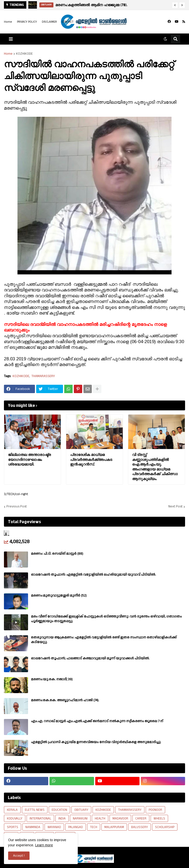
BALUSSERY (140, 827)
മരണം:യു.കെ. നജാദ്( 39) (52, 679)
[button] (175, 5)
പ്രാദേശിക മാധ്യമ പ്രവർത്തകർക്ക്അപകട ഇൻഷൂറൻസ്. (91, 459)
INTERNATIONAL (40, 818)
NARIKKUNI (80, 818)
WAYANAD (54, 827)
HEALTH (100, 818)
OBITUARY (81, 810)
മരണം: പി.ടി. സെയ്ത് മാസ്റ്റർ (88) (57, 554)
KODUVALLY (15, 818)
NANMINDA (33, 827)
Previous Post (17, 507)
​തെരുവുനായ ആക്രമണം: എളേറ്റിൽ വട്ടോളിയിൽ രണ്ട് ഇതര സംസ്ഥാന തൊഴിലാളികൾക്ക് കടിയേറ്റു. (104, 640)
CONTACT (68, 22)
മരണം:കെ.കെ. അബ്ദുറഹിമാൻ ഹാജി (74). (65, 700)
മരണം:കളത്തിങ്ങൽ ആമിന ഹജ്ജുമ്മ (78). (91, 5)
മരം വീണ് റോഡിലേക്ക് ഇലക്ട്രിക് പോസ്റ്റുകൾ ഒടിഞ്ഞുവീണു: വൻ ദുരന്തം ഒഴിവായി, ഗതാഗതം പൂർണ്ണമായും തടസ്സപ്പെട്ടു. (106, 619)
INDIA (62, 818)
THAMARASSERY (43, 376)
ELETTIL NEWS (35, 810)
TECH (94, 827)
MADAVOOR (120, 818)
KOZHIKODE (24, 54)
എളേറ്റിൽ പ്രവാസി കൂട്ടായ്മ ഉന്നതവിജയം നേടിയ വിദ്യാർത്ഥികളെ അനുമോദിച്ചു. (96, 742)
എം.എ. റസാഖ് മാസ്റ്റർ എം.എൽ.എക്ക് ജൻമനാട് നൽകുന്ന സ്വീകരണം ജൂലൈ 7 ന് (97, 721)
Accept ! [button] (19, 856)
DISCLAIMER (49, 22)
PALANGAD (76, 827)
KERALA (12, 810)
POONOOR (155, 810)
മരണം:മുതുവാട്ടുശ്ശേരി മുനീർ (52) (59, 596)
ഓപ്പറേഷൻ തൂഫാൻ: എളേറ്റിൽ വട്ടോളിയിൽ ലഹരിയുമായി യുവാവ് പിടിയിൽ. (94, 575)
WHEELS (159, 818)
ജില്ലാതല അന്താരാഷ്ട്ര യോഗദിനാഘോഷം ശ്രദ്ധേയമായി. (30, 459)
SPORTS (13, 827)
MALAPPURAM (114, 827)
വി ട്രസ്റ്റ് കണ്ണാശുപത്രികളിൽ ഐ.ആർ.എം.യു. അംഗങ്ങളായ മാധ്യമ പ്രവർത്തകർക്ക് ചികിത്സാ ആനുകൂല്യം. (155, 467)
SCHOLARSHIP (165, 827)
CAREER (141, 818)
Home (8, 22)
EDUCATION (59, 810)
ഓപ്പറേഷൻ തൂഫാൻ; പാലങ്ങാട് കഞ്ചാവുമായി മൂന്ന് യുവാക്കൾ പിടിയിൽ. (90, 658)
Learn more (44, 845)
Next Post (175, 507)
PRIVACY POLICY (27, 22)
